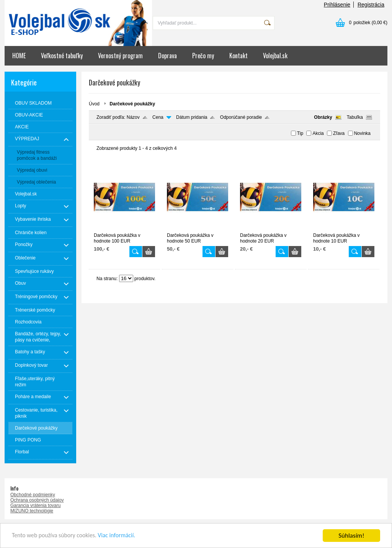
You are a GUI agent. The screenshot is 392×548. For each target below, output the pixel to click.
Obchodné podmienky (33, 495)
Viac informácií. (125, 537)
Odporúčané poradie (241, 117)
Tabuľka (355, 117)
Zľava (339, 133)
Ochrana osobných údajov (37, 500)
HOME (19, 56)
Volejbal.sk (275, 56)
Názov (133, 117)
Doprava (167, 56)
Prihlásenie (337, 5)
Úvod (94, 104)
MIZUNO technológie (32, 511)
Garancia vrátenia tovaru (35, 505)
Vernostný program (120, 56)
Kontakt (238, 56)
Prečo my (203, 56)
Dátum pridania (192, 117)
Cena (158, 117)
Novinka (362, 133)
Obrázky (323, 117)
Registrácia (371, 5)
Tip (300, 133)
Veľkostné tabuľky (62, 56)
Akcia (318, 133)
